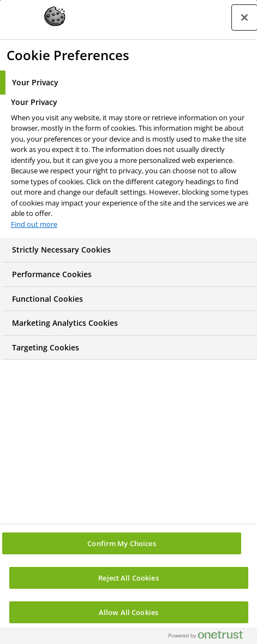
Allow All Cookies (128, 612)
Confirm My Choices (121, 543)
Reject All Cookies (128, 578)
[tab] (128, 83)
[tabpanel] (130, 166)
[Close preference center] (244, 17)
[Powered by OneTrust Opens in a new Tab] (210, 637)
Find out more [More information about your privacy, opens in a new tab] (34, 224)
